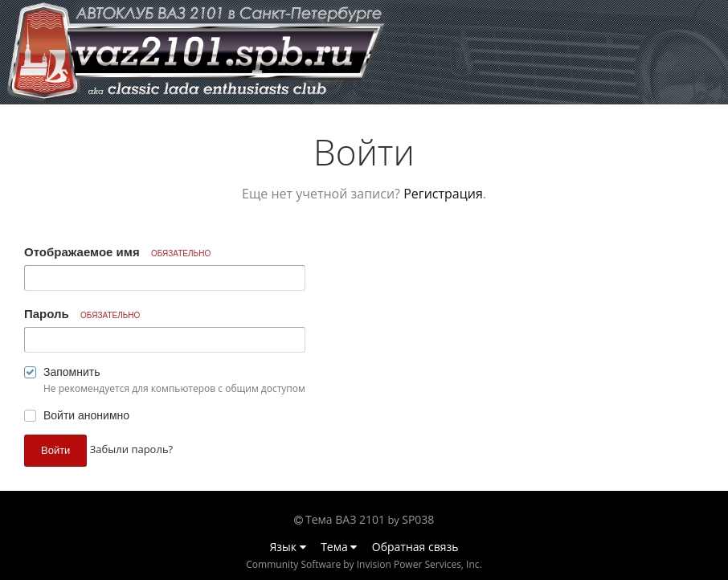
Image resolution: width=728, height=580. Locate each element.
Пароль (82, 314)
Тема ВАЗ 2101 (345, 519)
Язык (288, 547)
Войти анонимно (86, 415)
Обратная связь (415, 547)
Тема (339, 547)
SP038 (418, 519)
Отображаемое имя (117, 252)
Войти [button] (55, 450)
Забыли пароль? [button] (131, 449)
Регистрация (443, 194)
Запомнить (72, 372)
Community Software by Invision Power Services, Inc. (364, 564)
